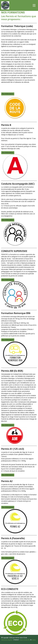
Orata (34, 640)
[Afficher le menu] (34, 5)
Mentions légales (7, 640)
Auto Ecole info (25, 640)
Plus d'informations (8, 94)
